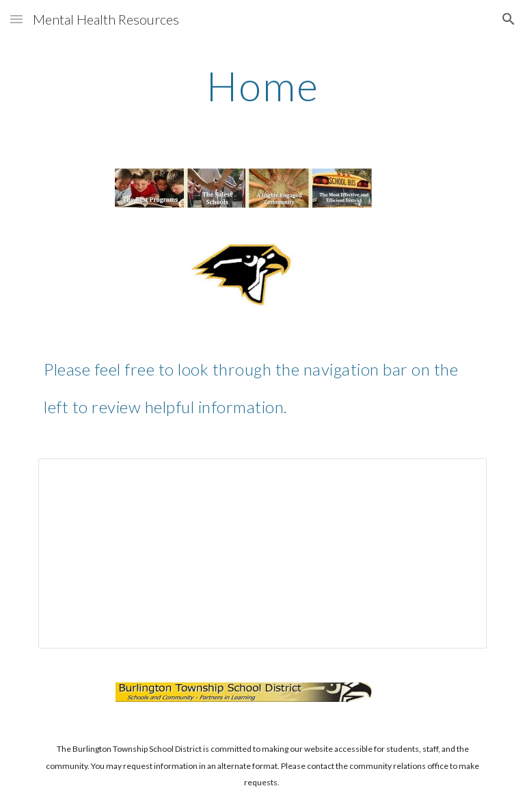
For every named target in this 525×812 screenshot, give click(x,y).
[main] (262, 86)
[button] (16, 19)
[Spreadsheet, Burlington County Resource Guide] (262, 553)
